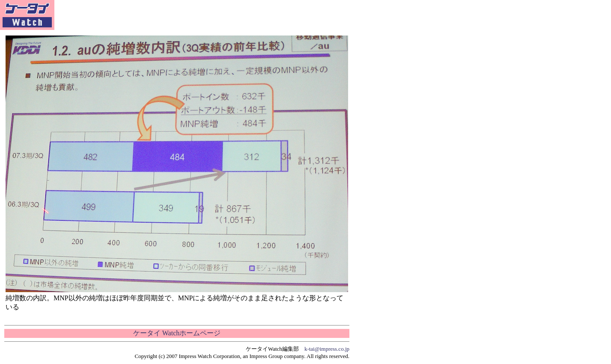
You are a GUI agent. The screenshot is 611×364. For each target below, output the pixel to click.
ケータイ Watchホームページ (177, 333)
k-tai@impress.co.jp (327, 349)
